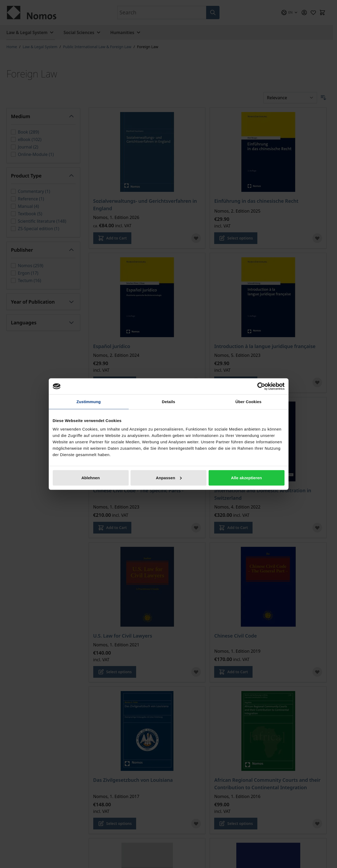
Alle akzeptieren (246, 478)
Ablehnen (90, 478)
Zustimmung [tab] (89, 402)
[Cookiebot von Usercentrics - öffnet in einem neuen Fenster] (261, 386)
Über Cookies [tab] (249, 402)
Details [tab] (169, 402)
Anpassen (169, 478)
